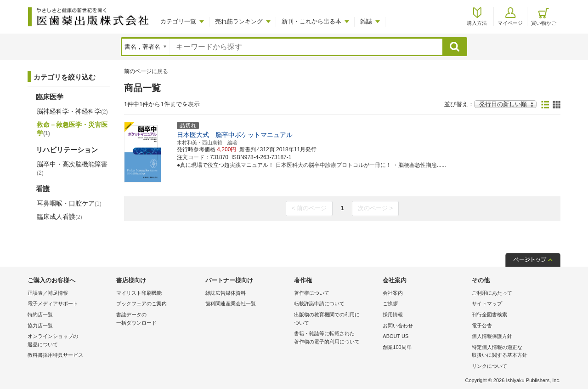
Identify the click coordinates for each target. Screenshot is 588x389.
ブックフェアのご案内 (141, 303)
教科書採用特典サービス (55, 355)
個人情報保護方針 (492, 336)
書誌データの (158, 319)
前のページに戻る (146, 71)
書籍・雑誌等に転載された (336, 338)
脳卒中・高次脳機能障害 (72, 168)
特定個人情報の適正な (514, 352)
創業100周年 (397, 347)
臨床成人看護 (59, 217)
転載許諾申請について (319, 303)
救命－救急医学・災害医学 (72, 129)
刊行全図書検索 (489, 315)
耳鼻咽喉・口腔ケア (69, 203)
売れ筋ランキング (239, 21)
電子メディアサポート (53, 303)
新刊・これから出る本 (311, 21)
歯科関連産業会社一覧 (231, 303)
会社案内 (393, 293)
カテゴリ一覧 (178, 21)
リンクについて (489, 366)
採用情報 (393, 315)
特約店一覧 (40, 315)
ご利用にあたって (492, 293)
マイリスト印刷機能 (139, 293)
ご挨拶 (390, 303)
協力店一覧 (40, 326)
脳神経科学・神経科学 (72, 111)
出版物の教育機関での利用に (336, 319)
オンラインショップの (70, 341)
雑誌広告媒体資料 (226, 293)
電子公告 (482, 326)
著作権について (312, 293)
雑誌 (366, 21)
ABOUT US (396, 336)
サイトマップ (487, 303)
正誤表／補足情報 (48, 293)
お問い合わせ (398, 326)
